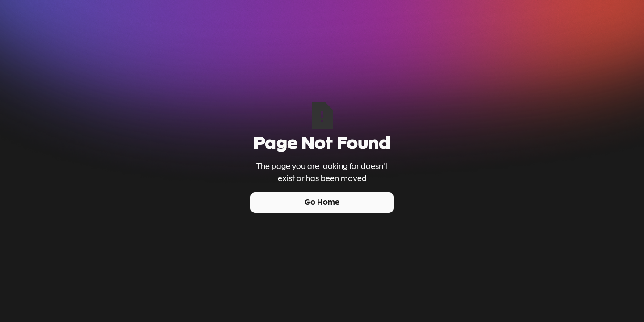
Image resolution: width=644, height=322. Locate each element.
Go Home (322, 202)
